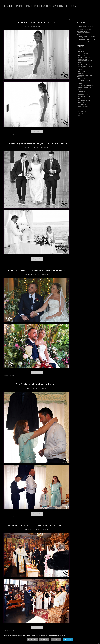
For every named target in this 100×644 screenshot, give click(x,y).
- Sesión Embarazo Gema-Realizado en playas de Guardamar (86, 37)
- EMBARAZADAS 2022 (84, 64)
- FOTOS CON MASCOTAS (84, 66)
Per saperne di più (32, 640)
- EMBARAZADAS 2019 (84, 97)
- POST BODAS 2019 (83, 95)
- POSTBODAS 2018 (82, 106)
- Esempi (79, 115)
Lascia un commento (9, 135)
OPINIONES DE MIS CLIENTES (71, 6)
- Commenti (43, 27)
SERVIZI (83, 6)
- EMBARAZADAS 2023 (84, 57)
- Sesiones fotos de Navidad (84, 87)
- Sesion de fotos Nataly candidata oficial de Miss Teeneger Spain (86, 40)
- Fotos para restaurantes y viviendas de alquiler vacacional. (86, 81)
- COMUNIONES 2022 (83, 55)
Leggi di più (37, 132)
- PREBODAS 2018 (82, 104)
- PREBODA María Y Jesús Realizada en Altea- (84, 30)
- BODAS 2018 (81, 102)
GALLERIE (47, 6)
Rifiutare (56, 640)
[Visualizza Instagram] (93, 6)
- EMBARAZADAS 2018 (84, 100)
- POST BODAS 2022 (83, 53)
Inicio (34, 6)
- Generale (80, 84)
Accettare (68, 640)
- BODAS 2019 (81, 91)
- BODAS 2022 (81, 52)
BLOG (39, 6)
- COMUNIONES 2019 (83, 99)
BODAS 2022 (36, 27)
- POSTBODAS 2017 (82, 114)
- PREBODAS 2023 (82, 59)
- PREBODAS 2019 (82, 93)
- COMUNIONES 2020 (83, 78)
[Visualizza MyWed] (95, 6)
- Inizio (79, 50)
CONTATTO (57, 6)
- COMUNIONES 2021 (83, 71)
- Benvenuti (80, 110)
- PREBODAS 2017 (82, 112)
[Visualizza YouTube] (97, 6)
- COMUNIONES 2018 (83, 108)
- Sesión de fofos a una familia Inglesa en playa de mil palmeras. (86, 27)
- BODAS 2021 (81, 73)
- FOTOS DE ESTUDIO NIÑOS (85, 85)
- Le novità (80, 89)
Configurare (44, 640)
